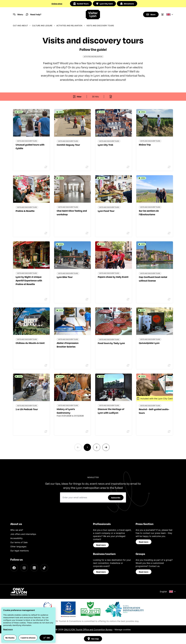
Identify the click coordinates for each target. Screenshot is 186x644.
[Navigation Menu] (18, 14)
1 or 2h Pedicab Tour (27, 409)
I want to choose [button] (28, 638)
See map (93, 639)
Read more (101, 545)
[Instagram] (24, 568)
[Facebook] (14, 568)
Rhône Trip (145, 145)
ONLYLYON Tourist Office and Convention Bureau (88, 630)
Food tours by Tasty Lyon (111, 343)
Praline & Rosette (25, 211)
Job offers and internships (23, 534)
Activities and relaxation (69, 26)
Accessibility (16, 538)
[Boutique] (151, 14)
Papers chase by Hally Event (113, 277)
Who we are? (17, 530)
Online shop (57, 4)
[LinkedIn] (34, 568)
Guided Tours (81, 4)
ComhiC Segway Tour (68, 145)
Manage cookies (123, 630)
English (168, 592)
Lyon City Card (104, 4)
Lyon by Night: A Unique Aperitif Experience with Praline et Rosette (29, 280)
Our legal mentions (20, 551)
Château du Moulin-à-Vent (30, 343)
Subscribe (116, 498)
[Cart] (162, 14)
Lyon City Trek (105, 145)
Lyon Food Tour (106, 211)
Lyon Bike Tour (65, 277)
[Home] (93, 15)
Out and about (20, 26)
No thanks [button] (10, 638)
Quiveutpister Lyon (149, 343)
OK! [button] (47, 638)
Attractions (127, 4)
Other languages (18, 547)
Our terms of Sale (19, 542)
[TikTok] (44, 568)
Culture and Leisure (42, 26)
